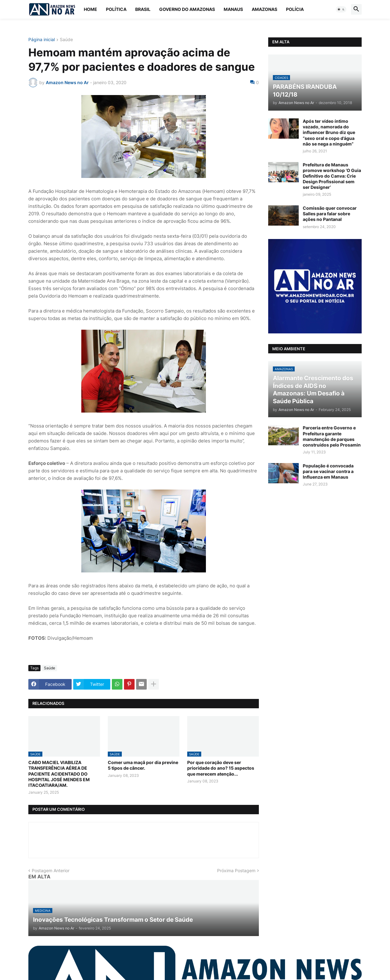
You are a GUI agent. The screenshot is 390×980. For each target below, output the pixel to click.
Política (116, 9)
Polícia (295, 9)
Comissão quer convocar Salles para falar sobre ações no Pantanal (330, 214)
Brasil (143, 9)
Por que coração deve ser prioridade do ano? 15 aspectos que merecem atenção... (221, 768)
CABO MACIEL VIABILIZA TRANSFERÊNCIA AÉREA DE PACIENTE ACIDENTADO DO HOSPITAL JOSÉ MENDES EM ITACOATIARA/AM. (59, 774)
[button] (341, 9)
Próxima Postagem (236, 870)
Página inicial (42, 40)
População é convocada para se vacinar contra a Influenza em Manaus (328, 471)
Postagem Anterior (51, 870)
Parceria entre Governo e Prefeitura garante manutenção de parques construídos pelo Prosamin (332, 436)
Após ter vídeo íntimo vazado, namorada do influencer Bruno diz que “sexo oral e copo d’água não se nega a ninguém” (329, 132)
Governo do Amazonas (187, 9)
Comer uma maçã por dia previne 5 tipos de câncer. (143, 765)
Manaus (233, 9)
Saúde (66, 40)
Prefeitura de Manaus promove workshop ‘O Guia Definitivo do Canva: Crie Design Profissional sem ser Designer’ (332, 176)
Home (90, 9)
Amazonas (264, 9)
